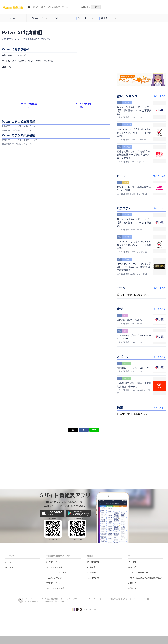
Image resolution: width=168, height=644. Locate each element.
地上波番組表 (93, 562)
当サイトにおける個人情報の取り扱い (145, 578)
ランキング (39, 18)
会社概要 (132, 562)
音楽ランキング (53, 583)
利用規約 (132, 567)
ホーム (11, 18)
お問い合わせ (134, 583)
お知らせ (132, 588)
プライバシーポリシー (138, 573)
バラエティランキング (56, 573)
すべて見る (160, 96)
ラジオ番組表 (93, 578)
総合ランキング (53, 562)
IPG (9, 67)
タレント (58, 18)
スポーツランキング (55, 588)
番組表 (108, 18)
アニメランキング (54, 578)
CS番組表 (91, 573)
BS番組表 (91, 567)
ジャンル (85, 18)
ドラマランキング (54, 567)
